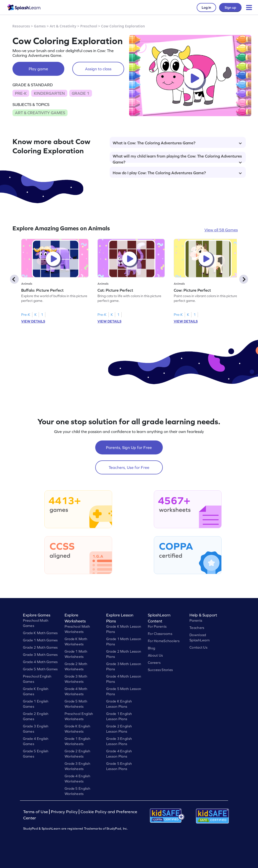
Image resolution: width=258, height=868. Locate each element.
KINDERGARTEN (49, 93)
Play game (38, 69)
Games (40, 26)
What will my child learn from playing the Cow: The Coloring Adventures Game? (177, 158)
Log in (206, 7)
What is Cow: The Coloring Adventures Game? (177, 143)
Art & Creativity (63, 26)
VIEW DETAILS (33, 321)
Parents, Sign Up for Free (129, 447)
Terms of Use (36, 812)
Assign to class (98, 69)
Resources (21, 26)
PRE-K (21, 93)
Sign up (230, 7)
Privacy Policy (64, 812)
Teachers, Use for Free (129, 467)
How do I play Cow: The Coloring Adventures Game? (177, 173)
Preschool (89, 26)
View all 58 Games (221, 230)
